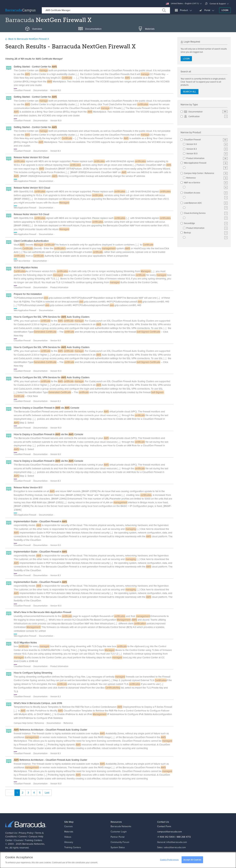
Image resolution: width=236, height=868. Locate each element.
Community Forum (120, 842)
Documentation (206, 112)
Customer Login (119, 832)
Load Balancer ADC (206, 203)
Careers (23, 836)
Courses (19, 840)
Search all (190, 92)
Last (47, 793)
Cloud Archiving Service (206, 213)
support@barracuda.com (179, 853)
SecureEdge (206, 223)
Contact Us (11, 833)
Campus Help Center (75, 853)
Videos (68, 837)
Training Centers (33, 840)
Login (225, 10)
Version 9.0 (207, 144)
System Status (118, 847)
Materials (69, 832)
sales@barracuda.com (175, 847)
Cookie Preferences (169, 861)
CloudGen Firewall (206, 140)
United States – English (182, 4)
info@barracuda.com (177, 842)
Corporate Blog (118, 853)
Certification (206, 117)
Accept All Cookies (192, 861)
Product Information (207, 158)
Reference (207, 178)
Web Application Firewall (206, 163)
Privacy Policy (26, 833)
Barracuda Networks (33, 844)
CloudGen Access (206, 193)
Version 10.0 (207, 154)
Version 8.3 (207, 149)
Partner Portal (118, 837)
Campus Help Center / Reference (206, 173)
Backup (206, 233)
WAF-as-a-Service (206, 183)
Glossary (69, 842)
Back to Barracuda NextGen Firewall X (27, 39)
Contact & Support (216, 4)
